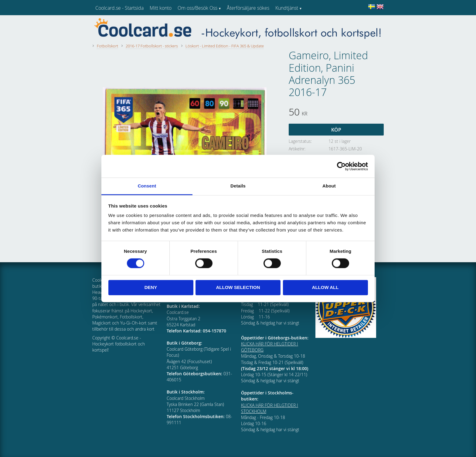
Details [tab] (238, 186)
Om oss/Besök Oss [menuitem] (197, 8)
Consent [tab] (147, 186)
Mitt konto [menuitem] (161, 8)
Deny (151, 287)
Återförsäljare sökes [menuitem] (248, 8)
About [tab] (329, 186)
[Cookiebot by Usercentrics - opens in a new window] (341, 166)
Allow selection (238, 287)
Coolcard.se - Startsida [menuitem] (119, 8)
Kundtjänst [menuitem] (287, 8)
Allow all (325, 287)
